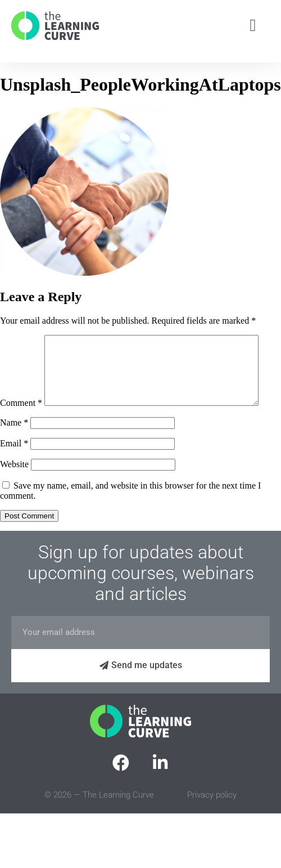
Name (14, 446)
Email (14, 467)
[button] (253, 26)
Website (14, 488)
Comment (21, 340)
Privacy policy (212, 818)
